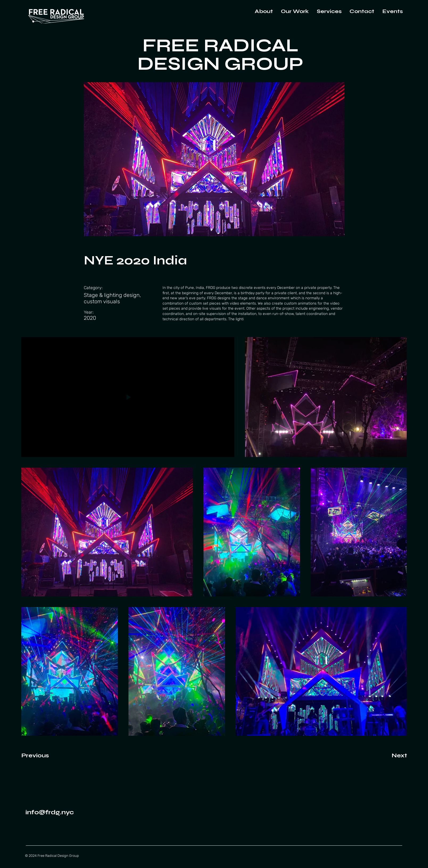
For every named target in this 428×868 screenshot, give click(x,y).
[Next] (389, 756)
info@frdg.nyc (50, 812)
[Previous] (40, 756)
